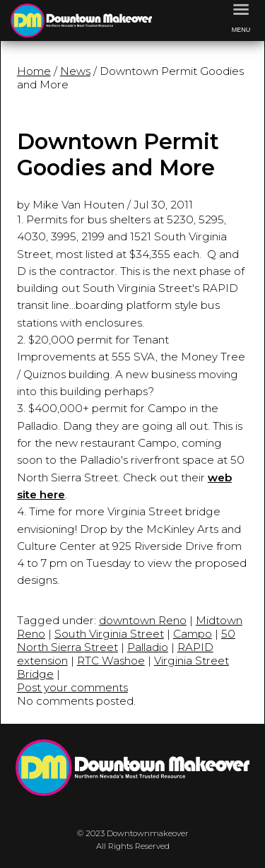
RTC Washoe (111, 661)
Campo (193, 634)
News (75, 71)
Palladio (148, 647)
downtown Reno (143, 620)
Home (34, 71)
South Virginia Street (109, 634)
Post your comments (72, 687)
